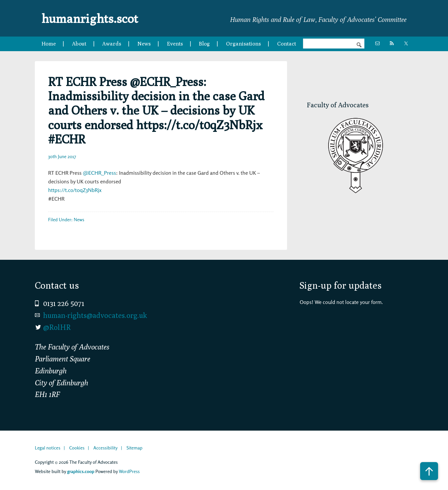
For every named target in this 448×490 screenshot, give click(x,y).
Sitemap (134, 448)
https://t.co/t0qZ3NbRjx (75, 190)
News (79, 219)
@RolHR (57, 327)
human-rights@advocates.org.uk (95, 315)
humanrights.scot (94, 18)
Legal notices (48, 448)
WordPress (129, 471)
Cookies (77, 448)
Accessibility (105, 448)
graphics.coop (81, 471)
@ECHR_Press (100, 173)
